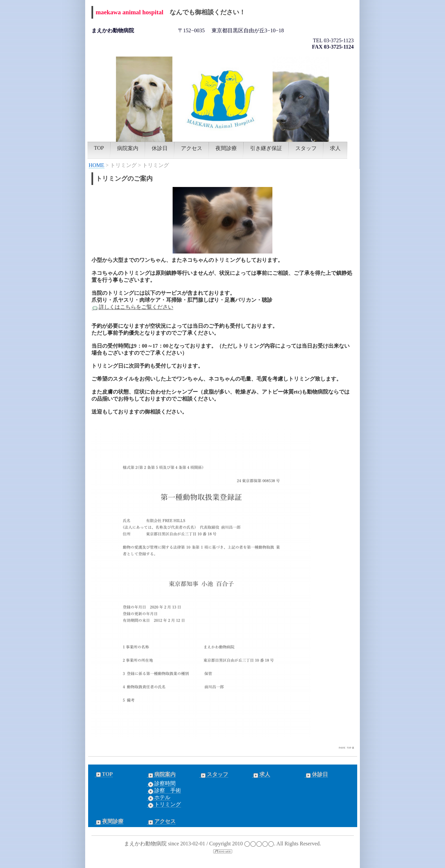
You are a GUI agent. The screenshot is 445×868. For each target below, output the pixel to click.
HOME (97, 165)
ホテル (159, 797)
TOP (99, 148)
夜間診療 (226, 148)
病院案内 (128, 148)
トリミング (164, 804)
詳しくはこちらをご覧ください (132, 307)
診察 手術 (164, 790)
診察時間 (161, 783)
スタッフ (306, 148)
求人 (335, 148)
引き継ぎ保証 (266, 148)
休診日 (160, 148)
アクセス (192, 148)
